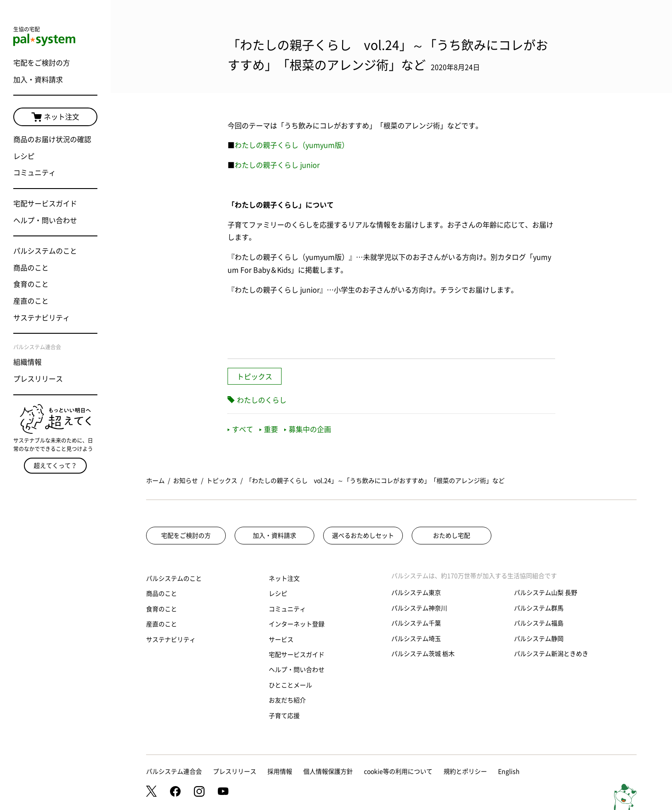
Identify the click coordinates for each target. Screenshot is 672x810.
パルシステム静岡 (539, 639)
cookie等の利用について (398, 771)
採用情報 (280, 771)
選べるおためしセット (363, 536)
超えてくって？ (55, 466)
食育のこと (31, 284)
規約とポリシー (465, 771)
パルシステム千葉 (416, 623)
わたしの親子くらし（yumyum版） (292, 145)
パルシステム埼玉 (416, 639)
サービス (281, 640)
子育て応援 (284, 716)
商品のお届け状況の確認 (52, 139)
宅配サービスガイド (45, 204)
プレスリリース (38, 379)
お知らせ (185, 481)
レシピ (24, 156)
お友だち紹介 (287, 700)
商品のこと (31, 268)
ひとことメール (290, 685)
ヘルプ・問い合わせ (45, 220)
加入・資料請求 (38, 80)
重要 (269, 429)
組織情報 (27, 362)
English (509, 771)
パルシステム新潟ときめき (551, 654)
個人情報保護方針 (328, 771)
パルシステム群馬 (539, 608)
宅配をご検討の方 (42, 63)
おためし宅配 (452, 536)
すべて (240, 429)
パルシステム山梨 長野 (546, 593)
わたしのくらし (262, 400)
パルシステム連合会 (174, 771)
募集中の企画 (308, 429)
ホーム (155, 481)
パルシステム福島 (539, 623)
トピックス (255, 377)
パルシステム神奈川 (419, 608)
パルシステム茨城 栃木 (423, 654)
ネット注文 (55, 117)
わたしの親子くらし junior (277, 165)
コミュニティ (35, 173)
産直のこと (31, 301)
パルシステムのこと (45, 251)
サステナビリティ (42, 318)
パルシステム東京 (416, 593)
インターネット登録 (297, 624)
